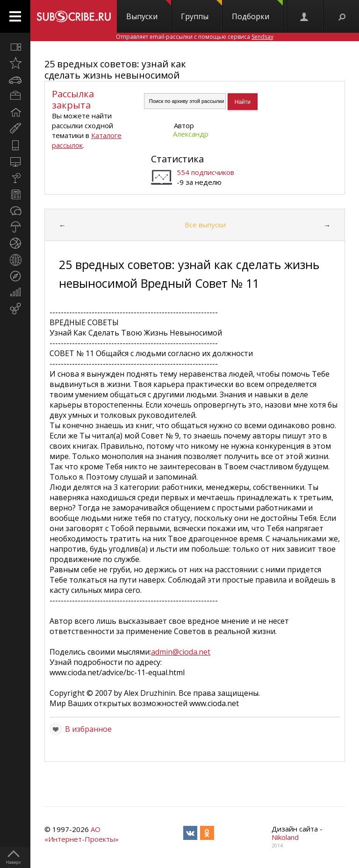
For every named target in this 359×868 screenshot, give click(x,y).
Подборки (257, 11)
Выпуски (149, 11)
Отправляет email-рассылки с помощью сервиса (195, 37)
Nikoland (285, 837)
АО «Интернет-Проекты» (82, 834)
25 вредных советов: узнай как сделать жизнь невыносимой (115, 69)
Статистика (177, 159)
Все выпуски (205, 225)
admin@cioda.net (181, 652)
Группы (201, 11)
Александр (191, 134)
